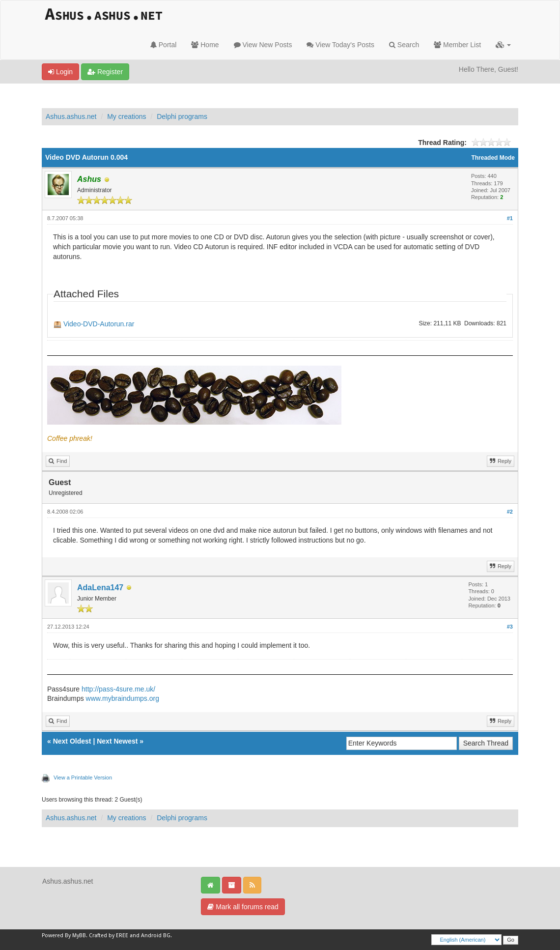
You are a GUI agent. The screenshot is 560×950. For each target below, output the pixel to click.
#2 (510, 512)
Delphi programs (182, 116)
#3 (510, 627)
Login (60, 72)
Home (205, 45)
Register (105, 72)
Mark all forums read (243, 907)
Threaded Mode (493, 158)
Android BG (156, 936)
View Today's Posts (340, 45)
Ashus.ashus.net (71, 116)
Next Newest (117, 741)
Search (404, 45)
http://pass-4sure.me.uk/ (118, 689)
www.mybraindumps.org (123, 698)
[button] (503, 45)
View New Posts (263, 45)
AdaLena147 (100, 588)
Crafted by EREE (109, 936)
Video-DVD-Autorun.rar (99, 324)
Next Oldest (72, 741)
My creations (126, 116)
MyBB (79, 936)
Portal (163, 45)
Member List (457, 45)
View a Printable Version (83, 777)
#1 (510, 218)
